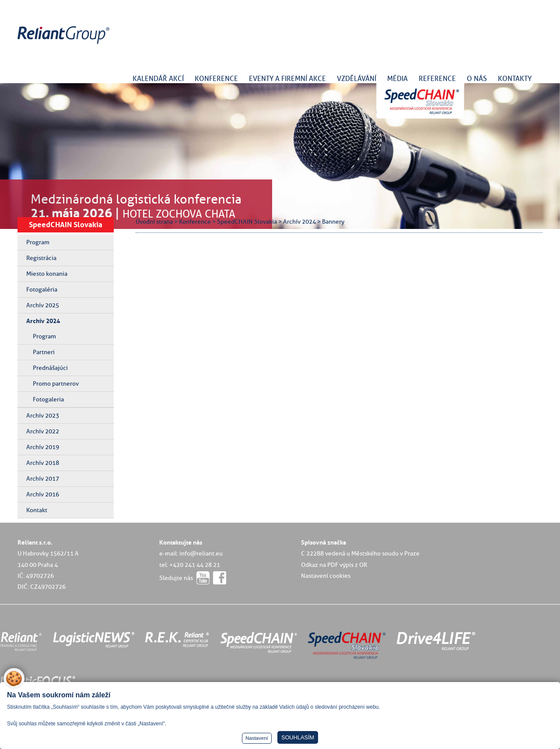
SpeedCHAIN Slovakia (66, 225)
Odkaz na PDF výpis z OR (334, 565)
